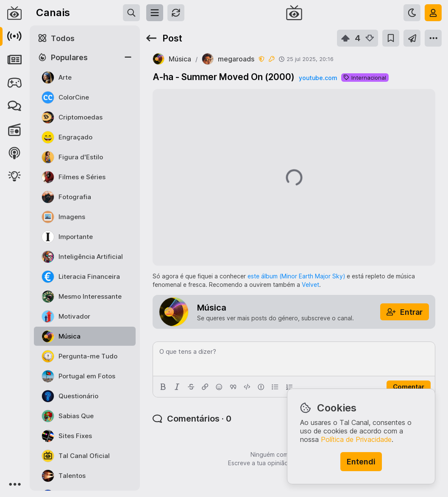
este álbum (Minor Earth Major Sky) (296, 276)
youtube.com (318, 78)
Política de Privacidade (356, 439)
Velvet (310, 285)
